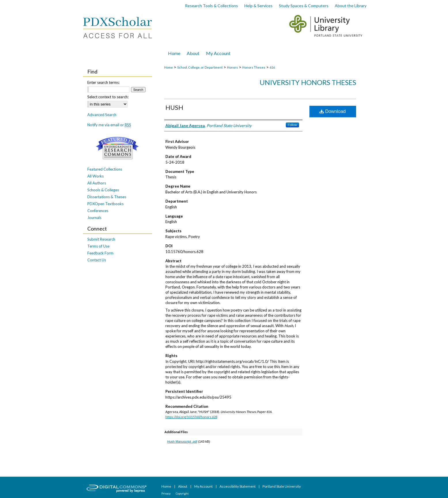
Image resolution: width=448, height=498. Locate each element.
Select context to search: (108, 97)
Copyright (182, 493)
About (183, 486)
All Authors (97, 183)
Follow (292, 125)
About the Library (351, 6)
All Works (96, 176)
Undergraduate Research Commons (118, 148)
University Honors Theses (308, 82)
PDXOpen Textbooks (105, 204)
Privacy (166, 493)
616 (272, 67)
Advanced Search (102, 115)
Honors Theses (254, 67)
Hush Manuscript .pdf (182, 442)
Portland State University (282, 486)
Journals (94, 218)
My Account (204, 486)
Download (333, 111)
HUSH (174, 107)
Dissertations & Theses (107, 197)
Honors (232, 67)
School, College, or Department (200, 67)
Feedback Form (100, 253)
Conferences (98, 211)
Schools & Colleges (103, 190)
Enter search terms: (103, 82)
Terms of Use (98, 246)
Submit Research (101, 239)
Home (169, 67)
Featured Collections (105, 169)
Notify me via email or (109, 125)
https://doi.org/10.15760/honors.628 (191, 417)
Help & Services (258, 6)
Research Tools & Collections (211, 6)
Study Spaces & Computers (304, 6)
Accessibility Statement (238, 486)
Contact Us (97, 260)
